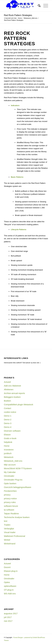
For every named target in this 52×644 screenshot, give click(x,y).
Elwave (7, 435)
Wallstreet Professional (14, 536)
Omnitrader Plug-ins (13, 480)
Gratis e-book (10, 438)
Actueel (7, 382)
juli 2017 (8, 617)
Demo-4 (8, 427)
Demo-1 (8, 416)
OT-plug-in (9, 590)
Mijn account (10, 465)
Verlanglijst (9, 529)
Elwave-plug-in (11, 571)
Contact (7, 408)
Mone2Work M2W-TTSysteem (18, 468)
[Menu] (44, 6)
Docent (7, 567)
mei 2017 (8, 621)
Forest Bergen (18, 637)
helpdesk (8, 442)
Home (7, 446)
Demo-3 (8, 423)
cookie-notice (10, 412)
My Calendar (10, 472)
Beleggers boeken (12, 397)
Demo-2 (8, 420)
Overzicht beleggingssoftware (18, 487)
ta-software (9, 510)
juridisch (8, 453)
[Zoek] (38, 6)
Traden (7, 525)
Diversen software (12, 431)
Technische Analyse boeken (17, 517)
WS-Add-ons (10, 594)
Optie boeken (10, 483)
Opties (7, 582)
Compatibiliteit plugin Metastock (19, 404)
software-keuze (11, 506)
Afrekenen (9, 389)
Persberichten (10, 491)
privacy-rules (10, 502)
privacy (7, 495)
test (6, 521)
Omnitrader (9, 476)
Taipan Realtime (11, 513)
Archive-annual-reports (14, 393)
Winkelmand (10, 544)
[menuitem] (38, 6)
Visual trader (10, 532)
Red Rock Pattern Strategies (18, 15)
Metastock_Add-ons (13, 461)
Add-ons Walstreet (12, 386)
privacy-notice (10, 498)
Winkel (7, 540)
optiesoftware (10, 586)
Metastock (9, 457)
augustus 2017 (11, 613)
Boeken (7, 401)
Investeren (9, 450)
